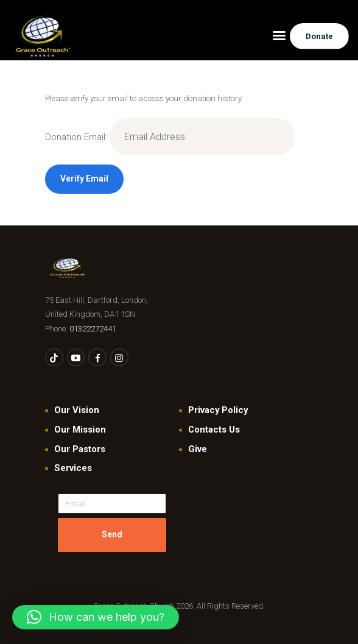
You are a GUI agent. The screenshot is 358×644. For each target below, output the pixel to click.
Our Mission (80, 430)
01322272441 (93, 329)
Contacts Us (214, 430)
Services (73, 468)
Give (198, 449)
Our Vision (77, 410)
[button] (96, 617)
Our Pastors (80, 449)
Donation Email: (76, 137)
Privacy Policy (218, 410)
